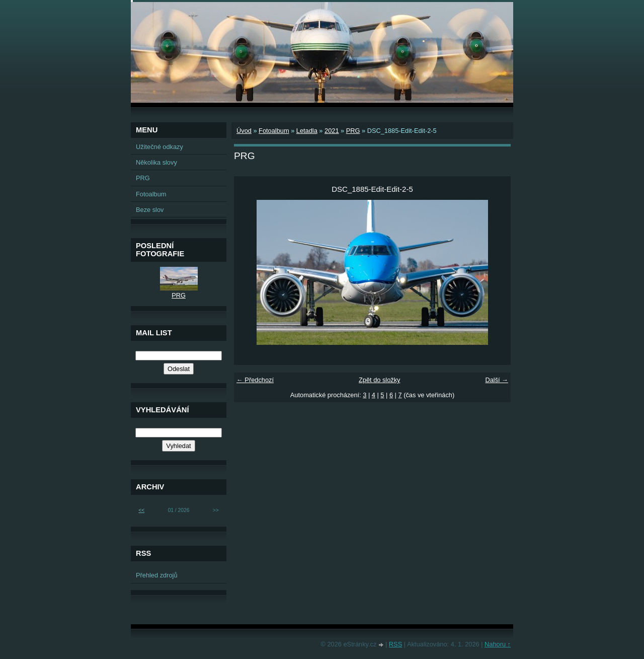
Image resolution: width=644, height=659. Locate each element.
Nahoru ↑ (498, 644)
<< (141, 510)
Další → (497, 380)
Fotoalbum (274, 131)
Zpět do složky (380, 380)
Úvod (244, 131)
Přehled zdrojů (157, 575)
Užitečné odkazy (159, 147)
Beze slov (150, 210)
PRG (353, 131)
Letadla (307, 131)
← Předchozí (255, 380)
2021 (332, 131)
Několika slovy (156, 162)
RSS (395, 644)
